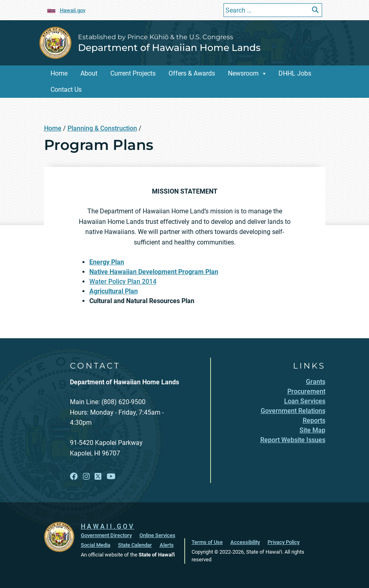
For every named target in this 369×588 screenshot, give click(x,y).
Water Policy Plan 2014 (123, 281)
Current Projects (133, 73)
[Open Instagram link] (86, 477)
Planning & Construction (102, 128)
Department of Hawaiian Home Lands (169, 47)
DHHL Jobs (295, 73)
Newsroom (243, 73)
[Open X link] (98, 477)
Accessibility (245, 542)
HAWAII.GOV (108, 526)
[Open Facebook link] (74, 477)
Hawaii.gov (73, 10)
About (89, 73)
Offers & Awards (192, 73)
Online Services (157, 535)
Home (59, 73)
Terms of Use (207, 542)
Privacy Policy (284, 542)
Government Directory (106, 535)
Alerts (167, 545)
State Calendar (135, 545)
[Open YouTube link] (111, 477)
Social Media (96, 545)
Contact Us (66, 90)
